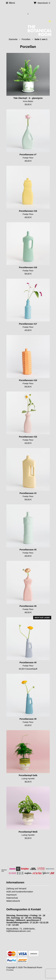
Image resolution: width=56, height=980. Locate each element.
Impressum (12, 895)
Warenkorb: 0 (42, 3)
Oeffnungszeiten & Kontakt (24, 909)
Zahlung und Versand (16, 889)
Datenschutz (12, 898)
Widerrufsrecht (13, 901)
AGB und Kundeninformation (20, 892)
